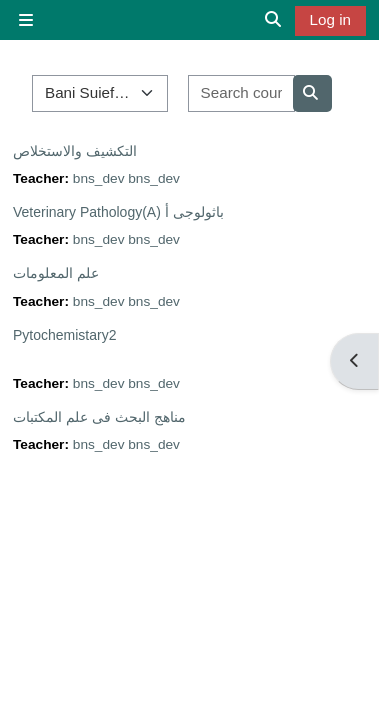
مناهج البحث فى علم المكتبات (99, 417)
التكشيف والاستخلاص (75, 151)
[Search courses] (241, 93)
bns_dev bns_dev (126, 178)
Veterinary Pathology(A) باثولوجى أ (118, 212)
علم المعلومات (56, 273)
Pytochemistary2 (64, 335)
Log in (330, 19)
